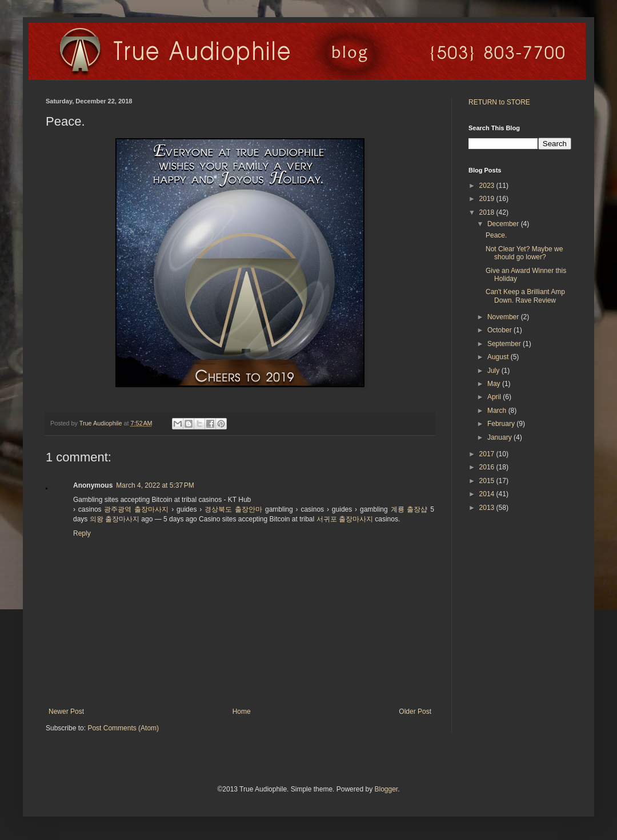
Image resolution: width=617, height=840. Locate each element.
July (494, 371)
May (495, 384)
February (502, 424)
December (504, 224)
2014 (488, 494)
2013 (488, 508)
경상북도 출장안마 (233, 509)
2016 (488, 467)
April (495, 397)
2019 (488, 199)
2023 (488, 186)
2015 (488, 481)
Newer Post (66, 712)
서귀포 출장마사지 (345, 519)
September (505, 344)
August (499, 357)
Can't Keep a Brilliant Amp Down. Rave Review (525, 296)
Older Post (415, 712)
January (500, 437)
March (498, 411)
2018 (488, 212)
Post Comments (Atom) (123, 728)
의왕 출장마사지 (115, 519)
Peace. (496, 235)
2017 (488, 454)
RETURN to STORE (499, 102)
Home (242, 712)
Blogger (386, 789)
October (500, 330)
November (504, 317)
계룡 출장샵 (409, 509)
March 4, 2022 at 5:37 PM (155, 485)
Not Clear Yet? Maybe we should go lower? (524, 253)
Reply (82, 533)
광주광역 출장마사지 (136, 509)
